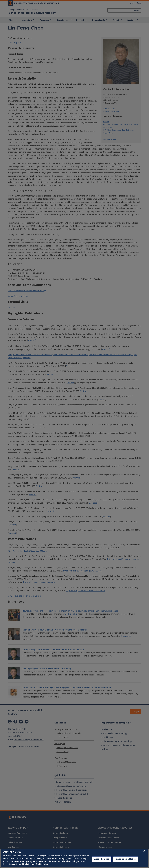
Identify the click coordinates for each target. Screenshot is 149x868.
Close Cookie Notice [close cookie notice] (126, 859)
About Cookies (102, 859)
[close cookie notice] (144, 851)
